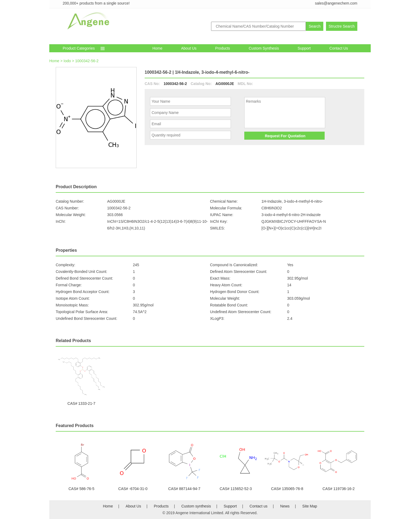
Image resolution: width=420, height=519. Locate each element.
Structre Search (342, 26)
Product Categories (79, 48)
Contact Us (339, 48)
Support (304, 48)
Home (157, 48)
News (285, 506)
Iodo (67, 61)
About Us (189, 48)
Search (314, 26)
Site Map (310, 506)
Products (222, 48)
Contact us (259, 506)
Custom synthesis (264, 48)
